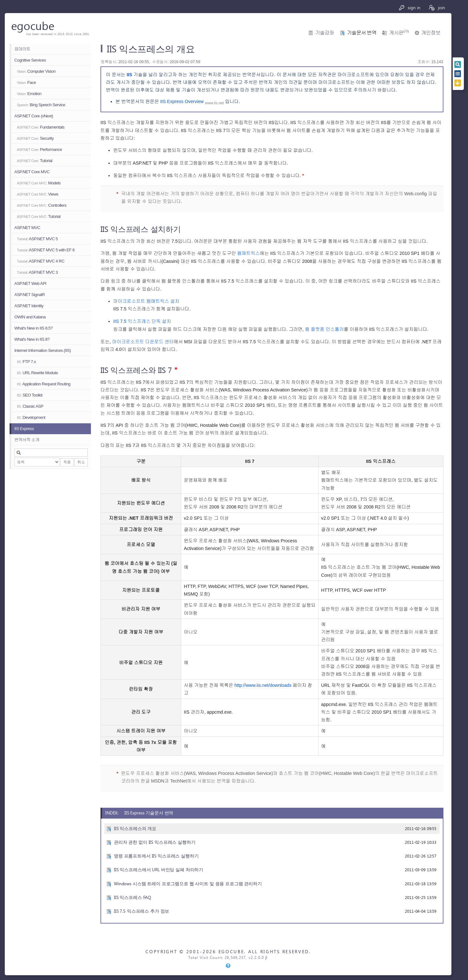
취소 (81, 462)
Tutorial (35, 161)
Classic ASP (30, 406)
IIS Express (24, 429)
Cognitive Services (30, 60)
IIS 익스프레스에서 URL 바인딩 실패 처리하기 (159, 869)
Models (39, 183)
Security (35, 138)
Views (38, 194)
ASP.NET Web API (30, 283)
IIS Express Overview (182, 101)
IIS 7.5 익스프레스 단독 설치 (142, 321)
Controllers (42, 205)
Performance (39, 149)
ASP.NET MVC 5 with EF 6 (46, 250)
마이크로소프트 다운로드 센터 (143, 342)
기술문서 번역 (362, 33)
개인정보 (431, 33)
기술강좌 (325, 33)
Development (31, 417)
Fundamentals (41, 127)
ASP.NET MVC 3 (37, 272)
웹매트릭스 (248, 253)
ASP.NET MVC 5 (37, 239)
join (437, 7)
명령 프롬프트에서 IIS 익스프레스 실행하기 (156, 856)
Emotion (29, 94)
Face (26, 82)
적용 (67, 462)
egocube (33, 25)
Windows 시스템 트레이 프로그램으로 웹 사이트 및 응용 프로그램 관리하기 (188, 883)
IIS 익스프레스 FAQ (133, 897)
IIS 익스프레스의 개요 (135, 828)
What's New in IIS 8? (32, 339)
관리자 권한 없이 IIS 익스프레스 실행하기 (155, 842)
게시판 (399, 33)
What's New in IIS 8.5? (33, 328)
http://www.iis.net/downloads (263, 685)
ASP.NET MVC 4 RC (41, 261)
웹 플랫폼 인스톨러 (324, 329)
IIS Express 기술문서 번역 (149, 813)
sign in (409, 7)
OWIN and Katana (30, 317)
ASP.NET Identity (29, 306)
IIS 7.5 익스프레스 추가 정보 (141, 911)
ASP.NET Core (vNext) (34, 116)
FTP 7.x (26, 362)
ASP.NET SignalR (30, 295)
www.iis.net (214, 103)
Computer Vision (36, 71)
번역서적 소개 (27, 440)
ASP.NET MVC (27, 228)
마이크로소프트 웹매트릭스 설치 (146, 301)
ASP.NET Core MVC (32, 172)
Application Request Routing (44, 384)
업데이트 (22, 49)
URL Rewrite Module (37, 373)
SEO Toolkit (30, 395)
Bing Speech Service (41, 105)
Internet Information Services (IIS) (43, 350)
